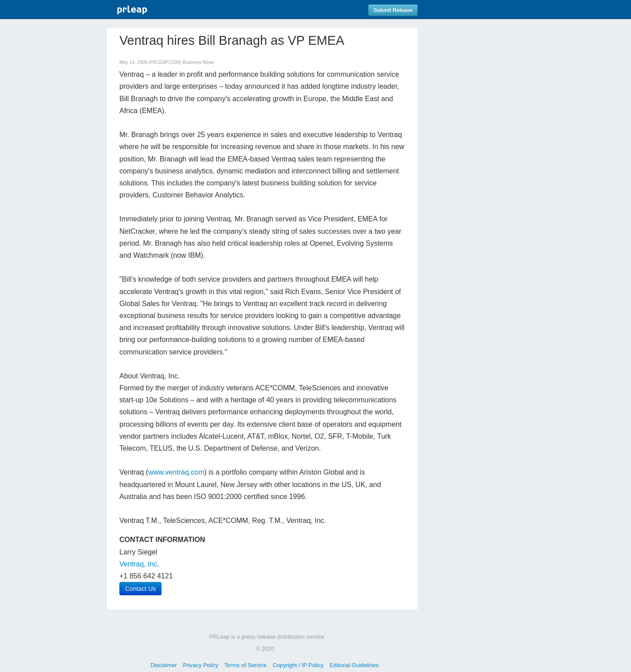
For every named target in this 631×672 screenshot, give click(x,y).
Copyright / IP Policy (298, 665)
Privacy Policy (201, 665)
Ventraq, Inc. (139, 564)
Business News (198, 62)
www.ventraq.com (176, 472)
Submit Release (393, 10)
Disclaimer (164, 665)
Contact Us (140, 589)
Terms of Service (245, 665)
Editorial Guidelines (354, 665)
